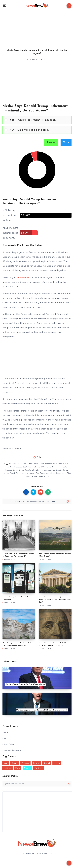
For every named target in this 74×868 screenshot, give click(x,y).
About (5, 733)
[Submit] (69, 784)
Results (51, 143)
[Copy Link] (37, 501)
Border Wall (39, 464)
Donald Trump (64, 464)
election (10, 467)
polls (24, 473)
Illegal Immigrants (59, 467)
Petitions (39, 768)
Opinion (27, 768)
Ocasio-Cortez (62, 470)
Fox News (36, 467)
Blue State (28, 464)
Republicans (61, 473)
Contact (6, 738)
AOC (15, 464)
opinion (6, 473)
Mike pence (45, 470)
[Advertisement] (37, 27)
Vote (66, 143)
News (18, 768)
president (31, 473)
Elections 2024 (21, 467)
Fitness (36, 763)
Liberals (35, 470)
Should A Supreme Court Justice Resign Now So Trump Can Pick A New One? (55, 600)
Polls (39, 457)
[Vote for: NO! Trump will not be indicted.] (37, 130)
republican (50, 473)
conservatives (51, 464)
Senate (34, 476)
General (47, 763)
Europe (14, 763)
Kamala (28, 470)
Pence (18, 473)
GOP (43, 467)
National (7, 768)
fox (29, 467)
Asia (5, 763)
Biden (20, 464)
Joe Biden (20, 470)
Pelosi (12, 473)
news (53, 470)
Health (57, 763)
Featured (25, 763)
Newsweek (23, 277)
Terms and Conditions (12, 750)
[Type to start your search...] (37, 784)
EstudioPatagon (45, 853)
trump (46, 476)
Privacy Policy (8, 744)
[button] (39, 120)
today (40, 476)
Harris (48, 467)
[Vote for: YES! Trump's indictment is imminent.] (37, 120)
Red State (40, 473)
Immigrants (10, 470)
